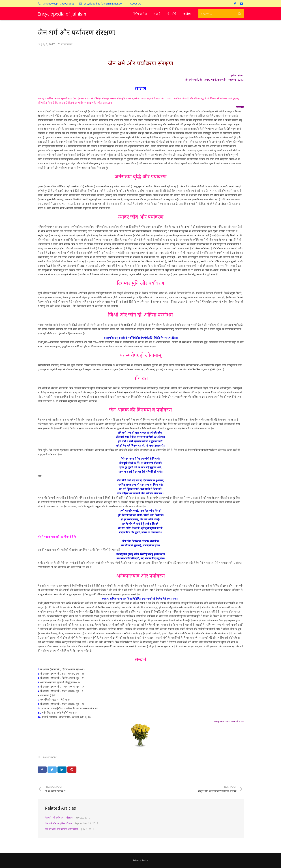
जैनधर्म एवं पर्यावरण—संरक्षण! (59, 818)
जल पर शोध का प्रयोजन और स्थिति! (62, 829)
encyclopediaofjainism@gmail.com (104, 4)
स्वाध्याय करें (67, 44)
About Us (136, 4)
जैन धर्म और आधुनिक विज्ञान (58, 823)
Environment (49, 757)
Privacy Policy (141, 860)
